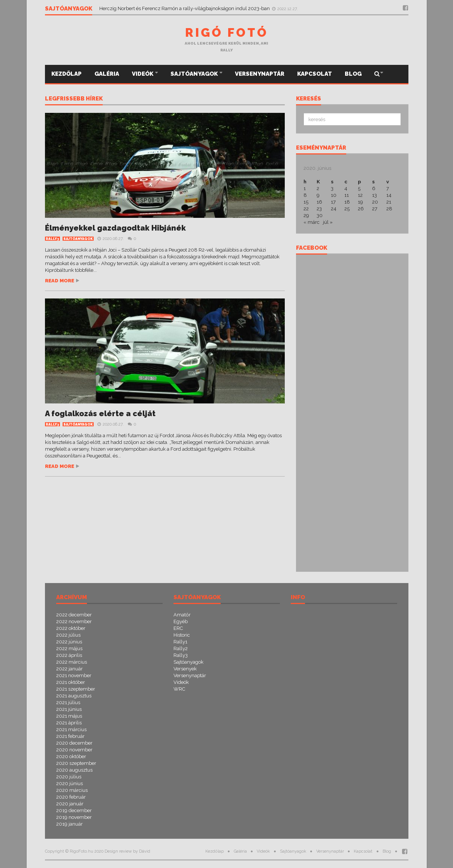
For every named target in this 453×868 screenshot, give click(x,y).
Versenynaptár (260, 74)
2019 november (74, 817)
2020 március (72, 790)
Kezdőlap (67, 74)
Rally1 (180, 642)
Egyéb (181, 621)
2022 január (70, 669)
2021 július (68, 702)
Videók (143, 74)
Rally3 (52, 239)
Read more (60, 281)
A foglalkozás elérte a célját (100, 414)
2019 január (70, 824)
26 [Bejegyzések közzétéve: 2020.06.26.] (361, 209)
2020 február (71, 797)
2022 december (74, 615)
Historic (182, 635)
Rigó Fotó (227, 32)
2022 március (72, 662)
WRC (179, 689)
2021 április (69, 723)
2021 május (69, 716)
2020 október (71, 756)
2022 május (69, 648)
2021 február (70, 736)
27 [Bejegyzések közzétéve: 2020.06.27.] (375, 209)
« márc (312, 222)
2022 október (71, 628)
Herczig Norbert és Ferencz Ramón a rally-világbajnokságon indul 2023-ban (185, 8)
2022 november (74, 621)
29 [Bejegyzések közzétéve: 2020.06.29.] (306, 215)
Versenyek (185, 669)
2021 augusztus (74, 696)
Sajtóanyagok (195, 74)
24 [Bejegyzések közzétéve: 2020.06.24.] (334, 209)
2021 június (69, 709)
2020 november (74, 750)
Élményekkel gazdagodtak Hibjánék (115, 228)
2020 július (69, 777)
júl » (328, 222)
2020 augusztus (74, 770)
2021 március (71, 729)
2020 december (74, 743)
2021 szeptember (76, 689)
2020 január (70, 804)
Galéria (107, 74)
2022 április (69, 655)
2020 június (70, 783)
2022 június (69, 642)
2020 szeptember (76, 763)
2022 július (68, 635)
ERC (178, 628)
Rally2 (181, 648)
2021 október (71, 682)
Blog (353, 74)
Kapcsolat (315, 74)
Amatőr (182, 615)
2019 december (74, 810)
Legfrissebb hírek (74, 99)
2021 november (74, 675)
